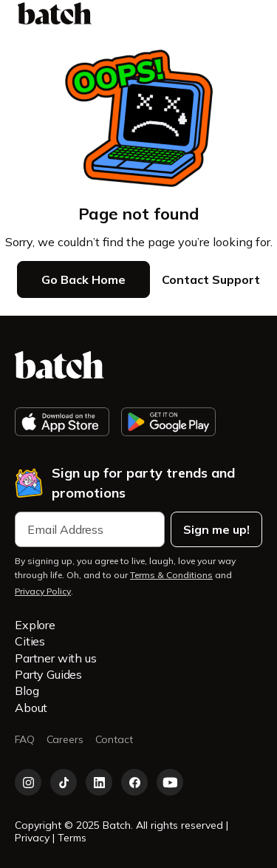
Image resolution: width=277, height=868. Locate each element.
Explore (35, 625)
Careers (65, 740)
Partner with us (56, 658)
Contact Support (211, 279)
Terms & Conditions (171, 575)
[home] (55, 13)
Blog (27, 691)
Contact (114, 740)
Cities (30, 641)
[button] (253, 13)
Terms (72, 838)
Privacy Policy (43, 591)
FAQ (25, 740)
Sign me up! (216, 529)
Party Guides (48, 674)
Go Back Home (83, 279)
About (31, 708)
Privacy (34, 838)
